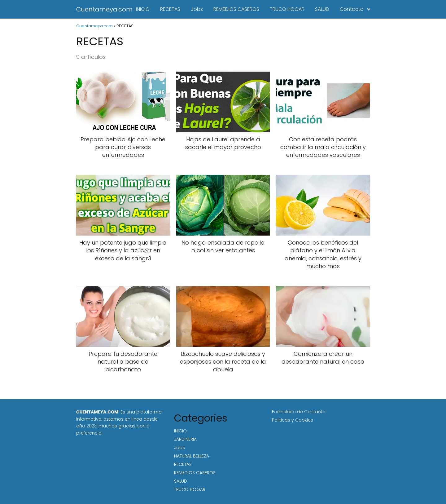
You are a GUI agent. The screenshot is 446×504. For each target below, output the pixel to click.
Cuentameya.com (104, 9)
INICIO (143, 9)
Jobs (197, 9)
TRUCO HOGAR (287, 9)
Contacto (352, 9)
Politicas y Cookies (293, 420)
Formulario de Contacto (299, 412)
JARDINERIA (185, 439)
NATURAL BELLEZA (192, 456)
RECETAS (170, 9)
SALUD (322, 9)
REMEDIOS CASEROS (236, 9)
